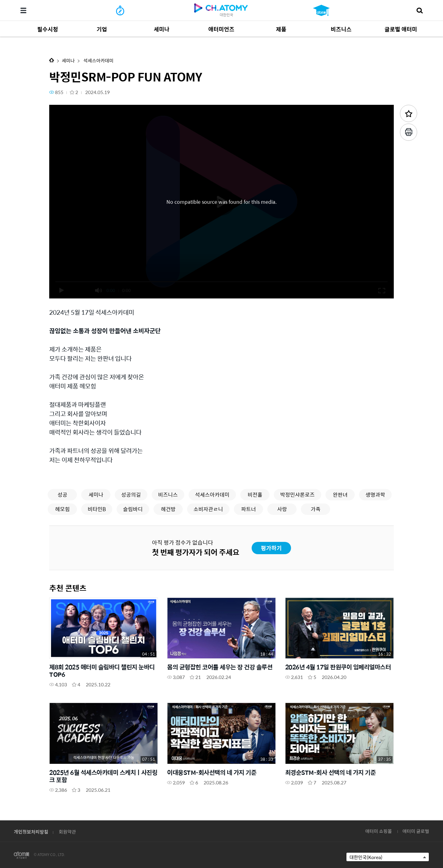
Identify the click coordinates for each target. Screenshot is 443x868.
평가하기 (271, 548)
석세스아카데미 (98, 60)
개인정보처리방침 (31, 832)
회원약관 (67, 832)
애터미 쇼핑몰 (379, 831)
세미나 (68, 60)
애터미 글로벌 (416, 831)
